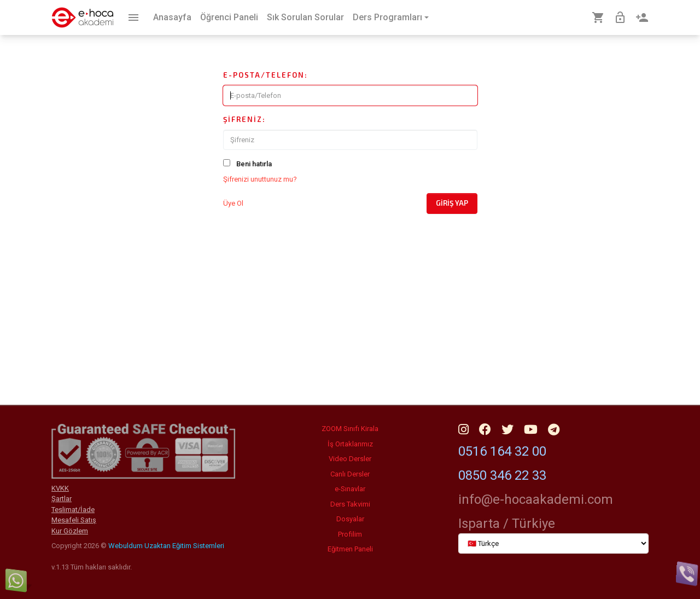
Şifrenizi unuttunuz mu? (260, 179)
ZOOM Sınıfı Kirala (350, 429)
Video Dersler (350, 459)
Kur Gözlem (70, 531)
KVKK (60, 488)
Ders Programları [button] (387, 17)
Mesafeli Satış (74, 520)
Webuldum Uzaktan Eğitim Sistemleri (166, 546)
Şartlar (62, 499)
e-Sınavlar (350, 489)
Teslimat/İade (73, 510)
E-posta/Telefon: (266, 75)
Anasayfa (172, 17)
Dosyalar (350, 519)
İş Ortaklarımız (350, 444)
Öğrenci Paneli (229, 17)
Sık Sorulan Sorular (305, 17)
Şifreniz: (244, 119)
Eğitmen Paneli (350, 549)
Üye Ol (233, 203)
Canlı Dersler (350, 474)
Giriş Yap (452, 203)
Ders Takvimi (350, 504)
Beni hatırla (254, 164)
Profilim (350, 534)
